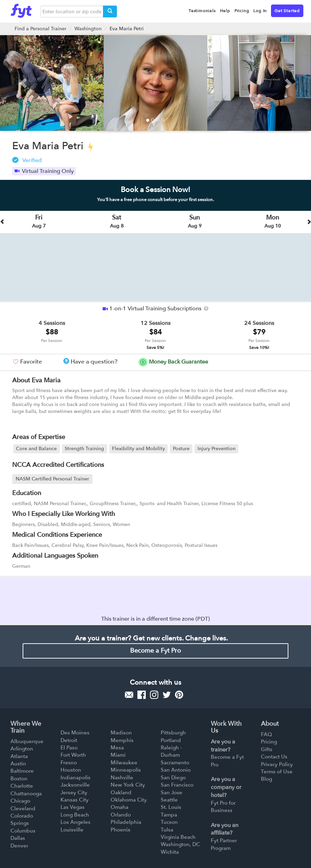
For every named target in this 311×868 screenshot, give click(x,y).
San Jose (172, 793)
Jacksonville (75, 785)
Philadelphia (126, 822)
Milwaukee (124, 763)
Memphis (122, 740)
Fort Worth (73, 755)
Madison (121, 733)
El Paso (69, 748)
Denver (19, 846)
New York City (128, 785)
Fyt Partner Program (224, 844)
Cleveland (23, 809)
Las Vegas (73, 807)
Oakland (121, 793)
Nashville (122, 778)
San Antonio (176, 770)
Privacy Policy (277, 764)
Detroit (69, 740)
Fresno (69, 763)
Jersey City (74, 793)
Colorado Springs (22, 819)
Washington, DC (180, 844)
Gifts (267, 749)
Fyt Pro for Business (223, 807)
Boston (19, 779)
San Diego (173, 778)
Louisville (72, 830)
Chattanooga (26, 794)
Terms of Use (277, 772)
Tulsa (167, 830)
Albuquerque (27, 741)
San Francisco (177, 785)
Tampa (169, 815)
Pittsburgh (173, 733)
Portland (171, 740)
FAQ (266, 734)
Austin (18, 764)
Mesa (117, 748)
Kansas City (75, 800)
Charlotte (22, 786)
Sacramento (175, 763)
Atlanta (19, 756)
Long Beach (75, 815)
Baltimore (22, 771)
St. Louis (171, 807)
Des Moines (75, 733)
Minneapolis (126, 770)
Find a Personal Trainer (41, 29)
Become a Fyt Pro (155, 651)
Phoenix (121, 830)
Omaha (119, 807)
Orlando (121, 815)
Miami (118, 755)
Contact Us (274, 757)
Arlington (22, 749)
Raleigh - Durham (171, 751)
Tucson (169, 822)
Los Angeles (75, 822)
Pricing (269, 742)
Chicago (20, 801)
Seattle (169, 800)
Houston (71, 770)
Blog (266, 779)
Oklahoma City (129, 800)
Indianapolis (75, 778)
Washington (88, 29)
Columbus (23, 831)
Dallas (18, 838)
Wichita (170, 852)
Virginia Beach (178, 837)
